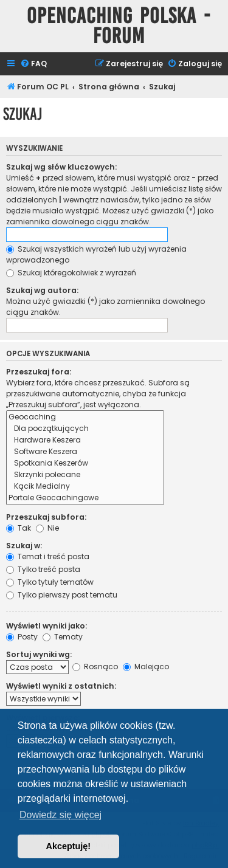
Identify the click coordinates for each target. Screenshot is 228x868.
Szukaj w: (24, 546)
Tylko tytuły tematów (50, 582)
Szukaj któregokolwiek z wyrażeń (71, 273)
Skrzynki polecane (85, 475)
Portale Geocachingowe (85, 498)
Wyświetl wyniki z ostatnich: (61, 686)
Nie (47, 528)
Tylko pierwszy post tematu (62, 595)
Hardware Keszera (85, 440)
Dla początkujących (85, 429)
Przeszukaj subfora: (46, 517)
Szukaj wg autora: (42, 290)
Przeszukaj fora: (39, 372)
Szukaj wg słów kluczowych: (61, 167)
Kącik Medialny (85, 487)
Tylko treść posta (43, 569)
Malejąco (146, 666)
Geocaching (85, 417)
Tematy (63, 637)
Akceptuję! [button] (69, 846)
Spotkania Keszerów (85, 463)
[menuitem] (33, 64)
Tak (19, 528)
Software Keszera (85, 452)
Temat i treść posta (48, 556)
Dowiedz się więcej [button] (60, 815)
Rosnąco (95, 666)
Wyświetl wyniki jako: (47, 626)
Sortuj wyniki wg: (39, 654)
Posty (22, 637)
